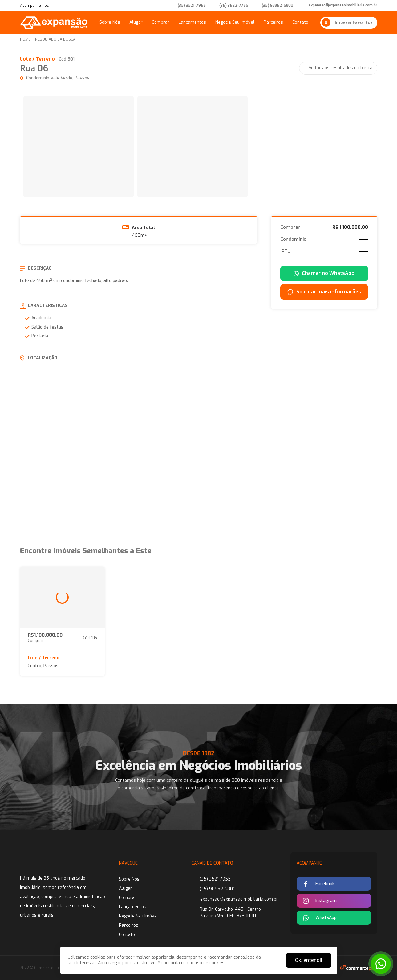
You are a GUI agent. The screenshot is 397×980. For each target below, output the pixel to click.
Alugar (136, 22)
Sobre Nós (110, 22)
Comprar (161, 22)
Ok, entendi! (309, 960)
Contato (300, 22)
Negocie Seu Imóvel (235, 22)
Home (25, 39)
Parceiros (273, 22)
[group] (79, 147)
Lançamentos (192, 22)
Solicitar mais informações (324, 292)
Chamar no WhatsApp (324, 273)
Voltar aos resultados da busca (340, 68)
